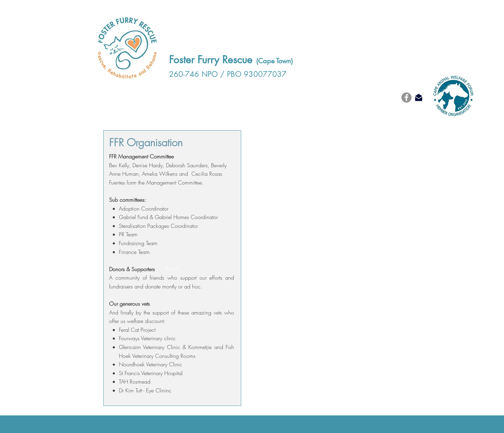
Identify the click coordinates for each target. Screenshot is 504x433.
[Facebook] (406, 98)
